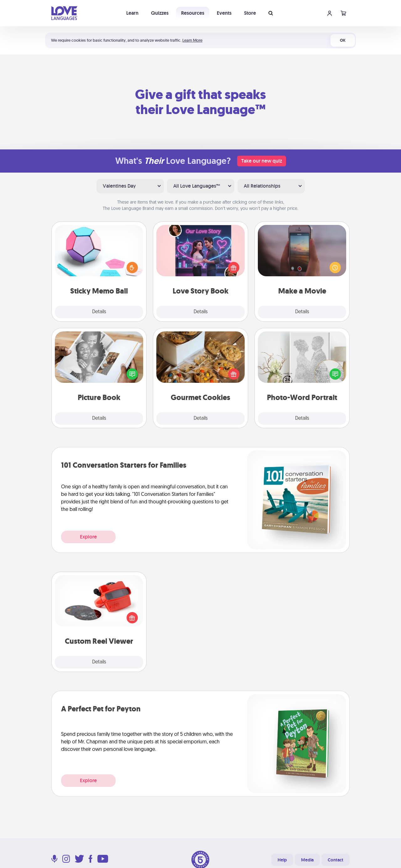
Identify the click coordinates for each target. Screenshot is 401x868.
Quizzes (160, 13)
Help (282, 860)
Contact (336, 860)
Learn (132, 13)
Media (307, 860)
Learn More (192, 40)
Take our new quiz (262, 161)
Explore (88, 537)
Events (224, 13)
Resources (193, 13)
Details (99, 312)
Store (250, 13)
